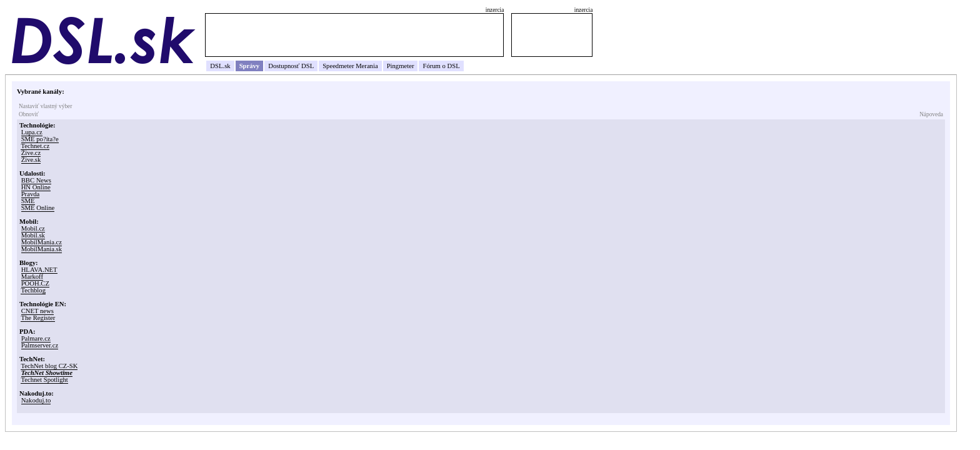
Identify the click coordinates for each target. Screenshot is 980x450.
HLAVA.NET (39, 270)
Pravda (31, 194)
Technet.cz (35, 146)
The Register (38, 318)
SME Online (38, 208)
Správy (250, 66)
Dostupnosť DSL (291, 66)
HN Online (36, 187)
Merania (367, 66)
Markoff (32, 277)
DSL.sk (220, 66)
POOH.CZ (35, 283)
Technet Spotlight (44, 380)
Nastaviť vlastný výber (45, 106)
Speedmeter (338, 66)
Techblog (33, 290)
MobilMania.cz (42, 242)
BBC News (36, 180)
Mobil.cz (33, 228)
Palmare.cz (36, 338)
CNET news (37, 311)
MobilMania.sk (42, 249)
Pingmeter (401, 66)
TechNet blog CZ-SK (49, 366)
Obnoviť (29, 114)
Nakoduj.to (36, 400)
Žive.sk (31, 160)
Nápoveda (931, 114)
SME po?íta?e (40, 139)
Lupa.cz (32, 132)
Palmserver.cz (40, 345)
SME (28, 201)
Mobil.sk (33, 235)
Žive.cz (31, 153)
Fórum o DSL (441, 66)
